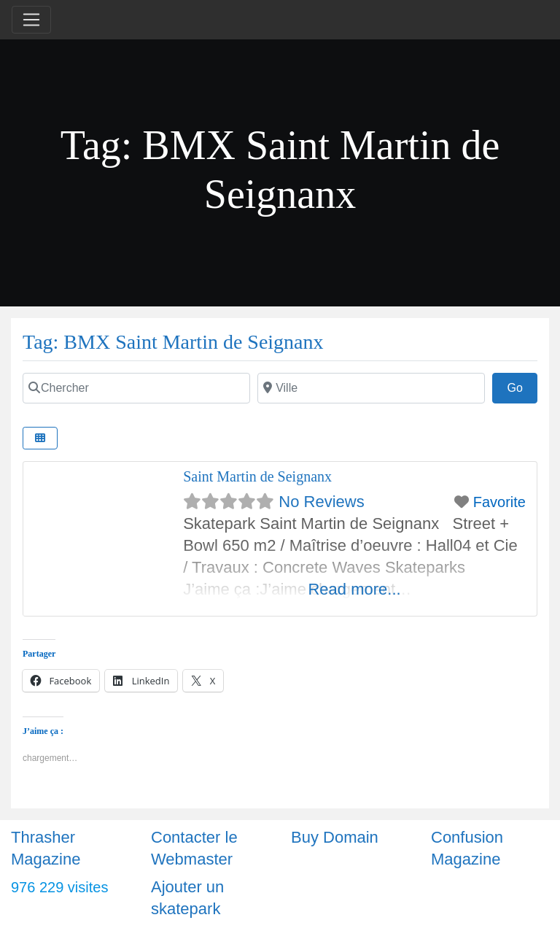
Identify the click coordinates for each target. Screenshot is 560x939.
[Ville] (371, 388)
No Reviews (321, 502)
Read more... (354, 589)
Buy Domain (335, 837)
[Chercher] (136, 388)
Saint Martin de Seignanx (257, 476)
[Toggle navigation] (31, 20)
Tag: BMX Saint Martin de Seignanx (173, 342)
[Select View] (40, 438)
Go (522, 386)
